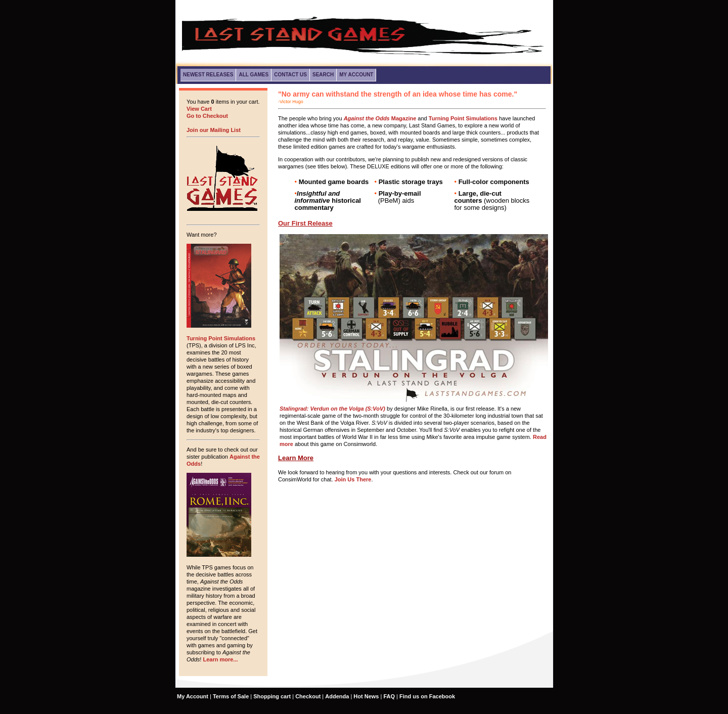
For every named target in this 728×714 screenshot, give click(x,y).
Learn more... (220, 659)
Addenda (337, 696)
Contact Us (290, 75)
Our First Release (305, 223)
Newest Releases (208, 75)
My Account (356, 75)
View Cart (199, 109)
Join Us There (353, 479)
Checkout (308, 696)
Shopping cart (272, 696)
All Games (254, 75)
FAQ (389, 696)
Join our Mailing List (214, 130)
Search (323, 75)
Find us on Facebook (427, 696)
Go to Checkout (207, 116)
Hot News (366, 696)
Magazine (380, 118)
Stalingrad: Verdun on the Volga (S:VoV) (332, 409)
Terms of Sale (231, 696)
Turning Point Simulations (221, 338)
